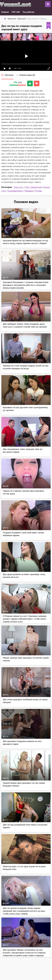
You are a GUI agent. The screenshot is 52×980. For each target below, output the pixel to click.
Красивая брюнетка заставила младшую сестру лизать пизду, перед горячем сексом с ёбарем (25, 242)
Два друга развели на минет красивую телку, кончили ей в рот (24, 576)
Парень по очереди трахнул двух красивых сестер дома (23, 492)
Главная (5, 12)
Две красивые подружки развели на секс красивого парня (22, 743)
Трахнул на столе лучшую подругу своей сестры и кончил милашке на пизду (26, 367)
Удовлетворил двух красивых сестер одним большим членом (24, 784)
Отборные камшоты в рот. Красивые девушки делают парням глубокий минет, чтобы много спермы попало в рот (25, 619)
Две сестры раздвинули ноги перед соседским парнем (25, 826)
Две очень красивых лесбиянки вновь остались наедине (25, 701)
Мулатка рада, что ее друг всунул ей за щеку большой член (24, 868)
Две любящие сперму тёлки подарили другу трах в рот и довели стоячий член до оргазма (25, 325)
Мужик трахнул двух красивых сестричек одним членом (26, 659)
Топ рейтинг (28, 12)
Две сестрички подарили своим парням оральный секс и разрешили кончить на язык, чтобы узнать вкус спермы (24, 911)
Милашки (29, 191)
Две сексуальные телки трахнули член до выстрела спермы (23, 450)
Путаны (38, 191)
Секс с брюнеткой (33, 187)
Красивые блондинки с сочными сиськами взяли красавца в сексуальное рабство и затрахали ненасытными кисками (26, 285)
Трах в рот (19, 187)
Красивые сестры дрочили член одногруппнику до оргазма (25, 409)
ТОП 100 (16, 12)
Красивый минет (16, 191)
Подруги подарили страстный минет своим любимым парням (23, 534)
